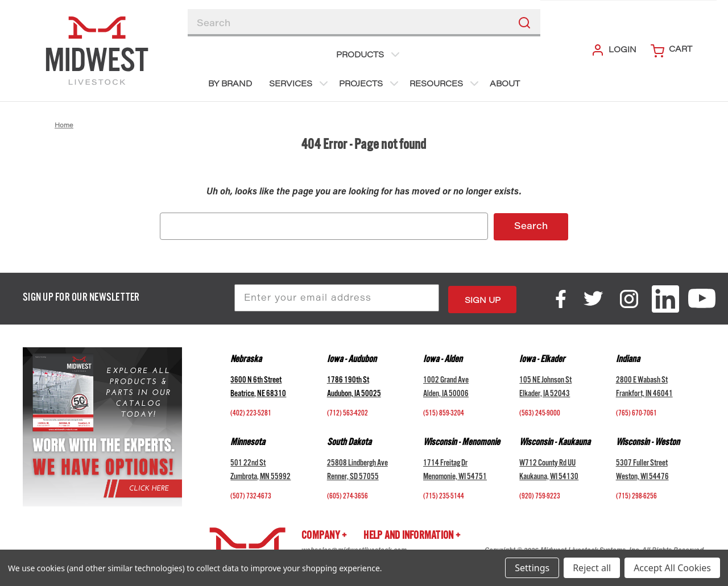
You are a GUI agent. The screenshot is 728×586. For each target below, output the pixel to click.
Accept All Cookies (672, 568)
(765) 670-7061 (636, 412)
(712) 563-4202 (348, 412)
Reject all (592, 568)
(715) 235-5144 (444, 495)
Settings (532, 568)
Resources (445, 84)
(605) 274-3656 (348, 495)
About (505, 85)
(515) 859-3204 (444, 412)
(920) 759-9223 (540, 495)
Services (300, 84)
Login (613, 50)
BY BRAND (230, 85)
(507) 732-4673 (251, 495)
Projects (370, 84)
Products (369, 55)
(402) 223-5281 (251, 412)
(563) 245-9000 (540, 412)
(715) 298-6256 (636, 495)
